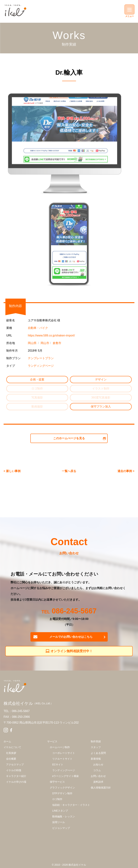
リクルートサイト (62, 759)
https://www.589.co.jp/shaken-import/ (51, 335)
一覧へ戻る (69, 471)
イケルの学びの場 (16, 782)
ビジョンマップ (61, 828)
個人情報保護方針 (101, 788)
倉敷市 (57, 343)
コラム (97, 770)
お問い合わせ (98, 776)
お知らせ (98, 765)
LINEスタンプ (60, 811)
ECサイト (58, 765)
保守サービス (57, 782)
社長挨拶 (11, 753)
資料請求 (98, 782)
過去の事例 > (126, 471)
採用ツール (59, 822)
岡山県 (32, 343)
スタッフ (96, 747)
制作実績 (96, 741)
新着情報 (96, 759)
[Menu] (129, 9)
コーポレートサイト (64, 753)
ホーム (7, 741)
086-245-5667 (74, 611)
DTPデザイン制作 (62, 793)
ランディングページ (41, 366)
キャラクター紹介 (16, 776)
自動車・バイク (38, 328)
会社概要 (11, 759)
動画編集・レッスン (64, 816)
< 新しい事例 (12, 471)
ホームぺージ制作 (60, 747)
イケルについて (12, 747)
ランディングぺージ (64, 770)
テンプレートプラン (41, 358)
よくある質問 (98, 753)
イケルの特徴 (14, 770)
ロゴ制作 (57, 799)
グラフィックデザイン (62, 788)
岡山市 (45, 343)
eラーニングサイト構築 (66, 776)
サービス (52, 741)
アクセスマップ (15, 765)
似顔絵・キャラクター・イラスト (71, 805)
